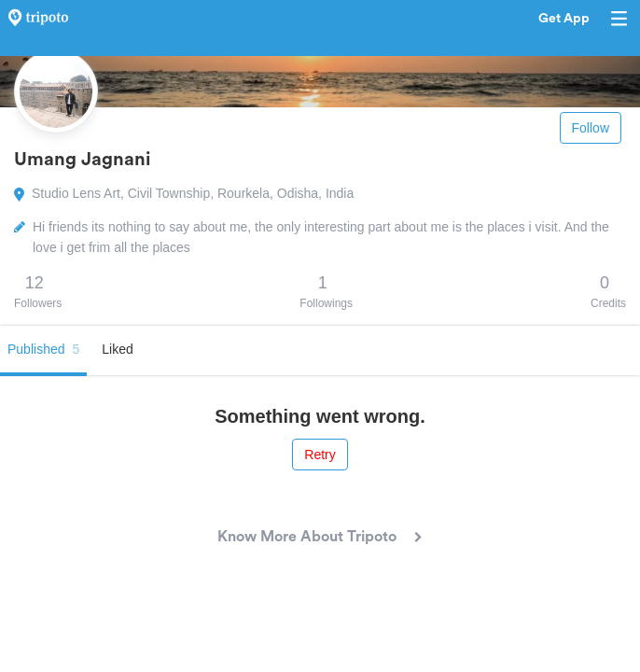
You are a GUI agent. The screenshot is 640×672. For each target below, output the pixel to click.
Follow (591, 128)
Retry (320, 455)
